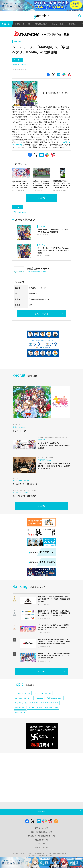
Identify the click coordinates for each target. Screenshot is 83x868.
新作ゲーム (18, 42)
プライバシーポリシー (41, 848)
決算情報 (72, 24)
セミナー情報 (58, 24)
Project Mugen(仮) (21, 703)
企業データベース (22, 24)
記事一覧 (6, 24)
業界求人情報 (41, 24)
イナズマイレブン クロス (23, 693)
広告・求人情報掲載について (42, 832)
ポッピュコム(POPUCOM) (54, 698)
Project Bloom (20, 707)
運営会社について (41, 828)
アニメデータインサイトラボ (42, 693)
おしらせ (41, 844)
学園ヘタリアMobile (20, 65)
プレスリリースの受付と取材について (41, 836)
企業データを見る (41, 314)
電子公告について (41, 840)
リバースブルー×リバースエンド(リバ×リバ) (44, 703)
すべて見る (41, 198)
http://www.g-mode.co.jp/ (37, 272)
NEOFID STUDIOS (21, 712)
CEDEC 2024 (39, 698)
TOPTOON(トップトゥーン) (24, 698)
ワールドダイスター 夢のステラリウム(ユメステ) (43, 707)
